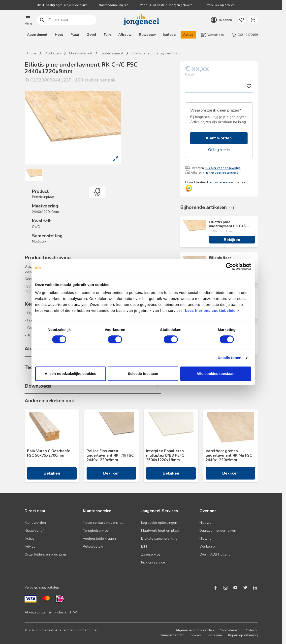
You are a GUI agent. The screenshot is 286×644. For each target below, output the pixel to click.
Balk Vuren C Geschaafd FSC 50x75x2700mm (49, 453)
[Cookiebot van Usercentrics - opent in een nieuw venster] (229, 267)
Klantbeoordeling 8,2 (113, 5)
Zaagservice (151, 554)
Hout (59, 35)
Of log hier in (219, 150)
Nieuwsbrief (34, 531)
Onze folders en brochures (46, 554)
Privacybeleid (229, 630)
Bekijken (232, 240)
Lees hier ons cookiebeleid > (212, 310)
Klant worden (219, 138)
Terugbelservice (95, 531)
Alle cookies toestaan (215, 374)
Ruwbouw (147, 35)
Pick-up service (153, 562)
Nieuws (205, 523)
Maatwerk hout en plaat (160, 531)
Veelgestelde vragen (99, 539)
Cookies (195, 635)
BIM (144, 546)
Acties (188, 35)
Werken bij (208, 546)
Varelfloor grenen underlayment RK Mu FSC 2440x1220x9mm (229, 455)
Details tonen (230, 358)
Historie (206, 539)
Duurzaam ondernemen (218, 531)
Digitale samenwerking (159, 539)
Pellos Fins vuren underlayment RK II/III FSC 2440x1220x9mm (110, 455)
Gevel (91, 35)
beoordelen (217, 182)
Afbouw (125, 35)
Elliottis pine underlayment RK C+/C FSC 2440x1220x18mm (228, 224)
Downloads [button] (38, 386)
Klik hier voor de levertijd (223, 168)
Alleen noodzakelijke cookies (70, 374)
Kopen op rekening (243, 635)
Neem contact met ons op (103, 523)
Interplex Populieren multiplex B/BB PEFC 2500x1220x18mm (165, 455)
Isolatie (169, 35)
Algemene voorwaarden (195, 630)
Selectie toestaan (143, 374)
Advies (30, 546)
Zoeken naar (42, 20)
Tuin (107, 35)
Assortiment (37, 35)
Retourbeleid (93, 546)
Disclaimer (214, 635)
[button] (28, 20)
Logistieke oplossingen (159, 523)
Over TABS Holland (215, 554)
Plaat (75, 35)
